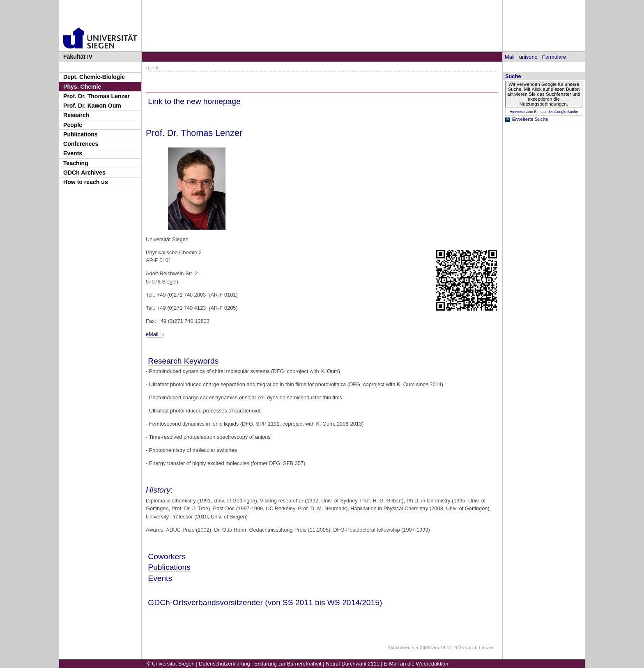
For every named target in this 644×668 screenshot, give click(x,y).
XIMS (425, 647)
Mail (509, 57)
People (73, 125)
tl (157, 68)
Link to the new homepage (195, 101)
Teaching (76, 163)
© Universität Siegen (171, 664)
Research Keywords (183, 361)
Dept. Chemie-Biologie (94, 77)
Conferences (81, 144)
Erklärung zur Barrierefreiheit (288, 664)
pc (151, 68)
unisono (528, 57)
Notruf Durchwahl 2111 (353, 664)
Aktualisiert (399, 647)
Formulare (554, 57)
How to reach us (86, 182)
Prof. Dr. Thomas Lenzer (97, 96)
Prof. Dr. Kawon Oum (92, 106)
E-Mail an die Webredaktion (416, 664)
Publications (80, 134)
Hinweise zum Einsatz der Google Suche (544, 112)
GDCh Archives (84, 173)
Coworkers (167, 556)
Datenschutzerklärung (224, 664)
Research (76, 115)
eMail (152, 334)
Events (73, 153)
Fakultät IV (78, 57)
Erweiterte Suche (530, 119)
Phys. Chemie (82, 87)
